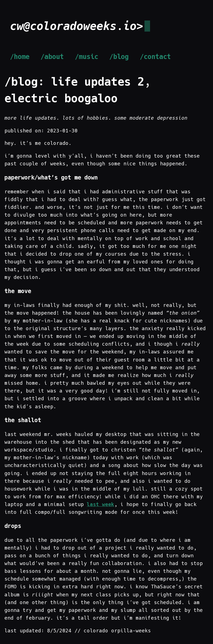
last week (101, 504)
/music (87, 57)
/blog (119, 57)
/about (52, 57)
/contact (155, 57)
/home (20, 57)
